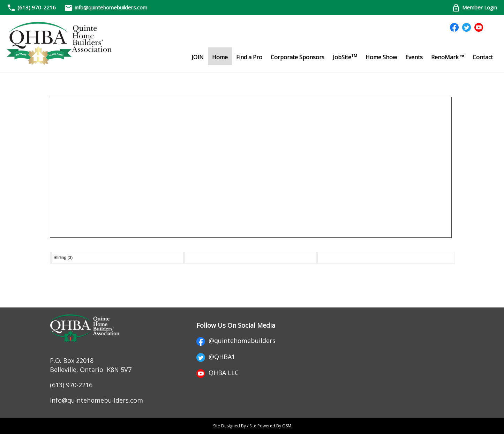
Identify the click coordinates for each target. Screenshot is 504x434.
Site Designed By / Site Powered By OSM (252, 426)
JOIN (198, 57)
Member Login (474, 7)
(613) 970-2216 (37, 7)
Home (220, 57)
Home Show (381, 57)
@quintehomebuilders (236, 341)
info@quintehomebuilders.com (106, 7)
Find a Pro (249, 57)
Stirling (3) (63, 258)
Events (414, 57)
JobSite (345, 57)
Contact (483, 57)
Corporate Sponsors (298, 57)
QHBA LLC (217, 373)
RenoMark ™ (448, 57)
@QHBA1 (216, 357)
